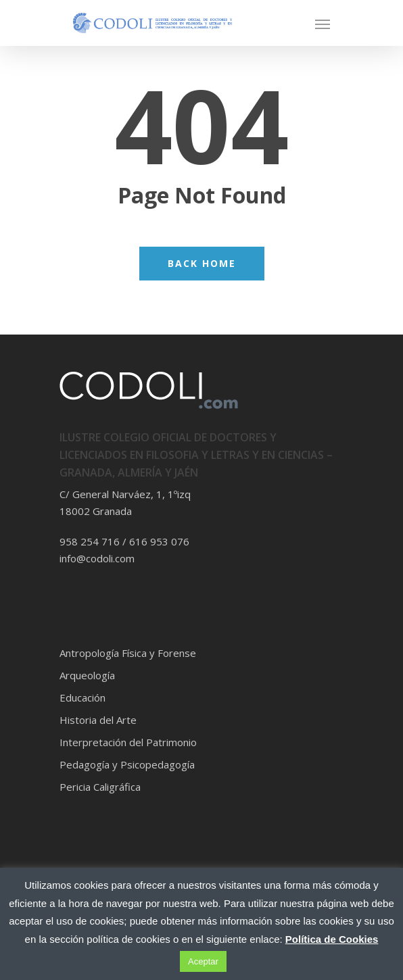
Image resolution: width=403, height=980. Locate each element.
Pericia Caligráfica (100, 787)
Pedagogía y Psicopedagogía (127, 764)
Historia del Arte (98, 720)
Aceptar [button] (203, 961)
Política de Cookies (332, 939)
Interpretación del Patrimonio (128, 742)
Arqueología (87, 675)
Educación (82, 697)
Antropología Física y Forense (128, 653)
